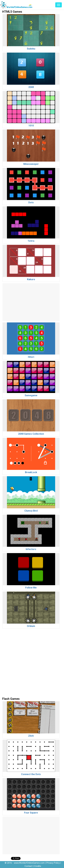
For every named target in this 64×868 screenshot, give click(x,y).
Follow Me (31, 588)
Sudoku (31, 49)
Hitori (31, 357)
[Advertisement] (31, 302)
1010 (31, 126)
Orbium (31, 626)
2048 (31, 87)
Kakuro (31, 279)
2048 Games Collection (31, 434)
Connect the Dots (31, 774)
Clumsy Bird (31, 511)
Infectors (31, 549)
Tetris (31, 241)
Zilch (31, 736)
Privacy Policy (53, 863)
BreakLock (31, 472)
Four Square (31, 813)
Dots (31, 202)
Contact (28, 866)
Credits (38, 866)
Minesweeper (31, 164)
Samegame (31, 395)
